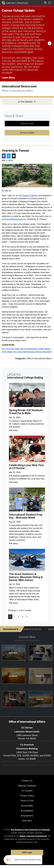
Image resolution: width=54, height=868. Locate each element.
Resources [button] (40, 676)
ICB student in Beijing (28, 196)
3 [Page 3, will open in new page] (19, 617)
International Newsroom (19, 86)
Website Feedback (27, 786)
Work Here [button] (40, 653)
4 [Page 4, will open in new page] (23, 617)
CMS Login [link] (27, 852)
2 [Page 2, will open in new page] (14, 617)
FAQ (33, 61)
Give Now (27, 821)
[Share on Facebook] (4, 156)
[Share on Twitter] (9, 156)
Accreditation (27, 811)
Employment (27, 816)
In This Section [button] (27, 102)
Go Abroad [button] (13, 676)
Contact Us (27, 781)
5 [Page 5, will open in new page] (27, 617)
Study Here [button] (13, 653)
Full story (13, 430)
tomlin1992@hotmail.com (15, 219)
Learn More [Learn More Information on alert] (8, 78)
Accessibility (27, 806)
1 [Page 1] (10, 617)
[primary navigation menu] (50, 3)
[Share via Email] (14, 156)
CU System (27, 791)
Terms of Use (27, 801)
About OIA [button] (40, 699)
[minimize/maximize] (50, 43)
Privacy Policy (27, 796)
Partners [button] (13, 699)
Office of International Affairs (17, 91)
